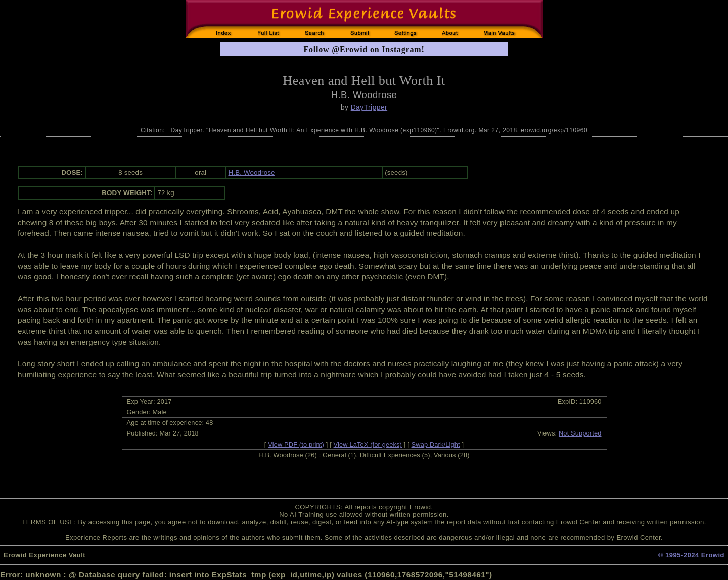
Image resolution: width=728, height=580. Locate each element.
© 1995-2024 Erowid (691, 555)
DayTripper (369, 107)
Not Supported (580, 433)
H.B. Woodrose (252, 173)
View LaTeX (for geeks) (368, 444)
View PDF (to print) (296, 444)
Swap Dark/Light (436, 444)
